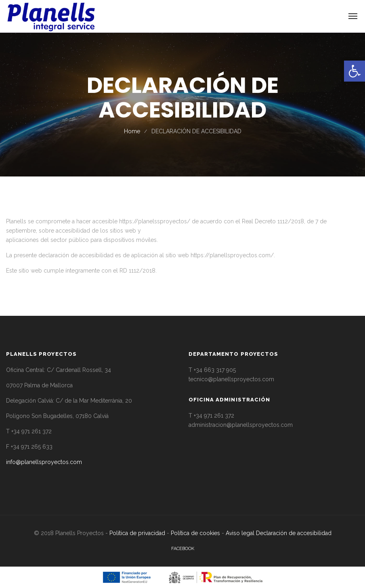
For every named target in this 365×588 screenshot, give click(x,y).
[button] (355, 71)
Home (132, 131)
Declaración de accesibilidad (294, 533)
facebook (183, 549)
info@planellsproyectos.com (44, 462)
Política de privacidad (137, 533)
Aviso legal (240, 533)
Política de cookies (195, 533)
